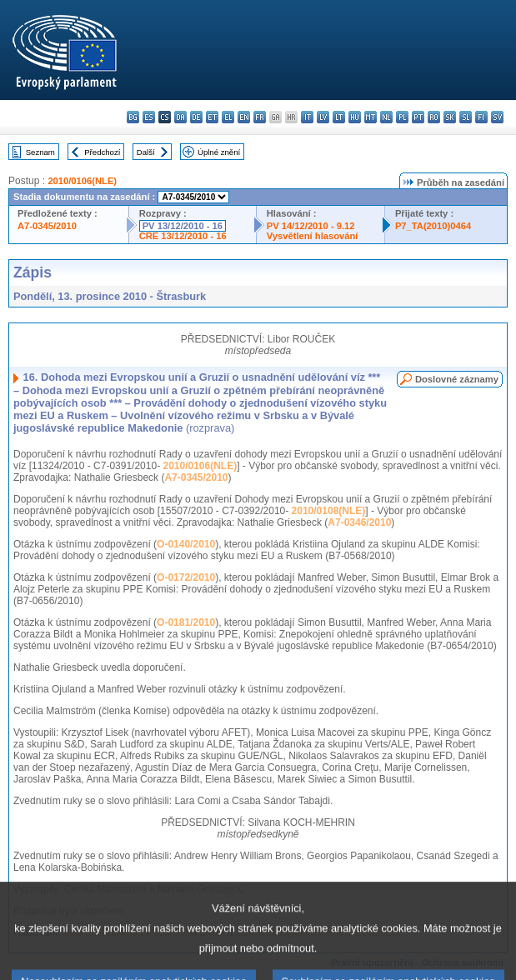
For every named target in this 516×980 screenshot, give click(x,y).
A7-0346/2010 (359, 522)
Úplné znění (219, 152)
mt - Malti (371, 117)
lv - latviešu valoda (323, 117)
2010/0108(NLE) (329, 511)
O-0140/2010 (186, 544)
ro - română (434, 117)
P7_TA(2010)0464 (433, 226)
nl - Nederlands (386, 117)
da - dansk (180, 117)
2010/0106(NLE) (82, 181)
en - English (244, 117)
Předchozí (102, 152)
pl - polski (402, 117)
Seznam (40, 152)
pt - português (418, 117)
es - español (149, 117)
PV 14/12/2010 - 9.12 (311, 226)
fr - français (260, 117)
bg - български (133, 117)
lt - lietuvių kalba (339, 117)
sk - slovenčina (450, 117)
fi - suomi (481, 117)
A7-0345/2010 (47, 226)
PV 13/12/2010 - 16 (183, 226)
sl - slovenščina (466, 117)
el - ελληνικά (228, 117)
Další (146, 152)
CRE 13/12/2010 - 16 (183, 236)
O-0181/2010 (186, 622)
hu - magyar (355, 117)
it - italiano (307, 117)
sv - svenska (497, 117)
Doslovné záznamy (457, 379)
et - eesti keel (212, 117)
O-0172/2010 (186, 577)
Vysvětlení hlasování (313, 236)
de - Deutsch (196, 117)
